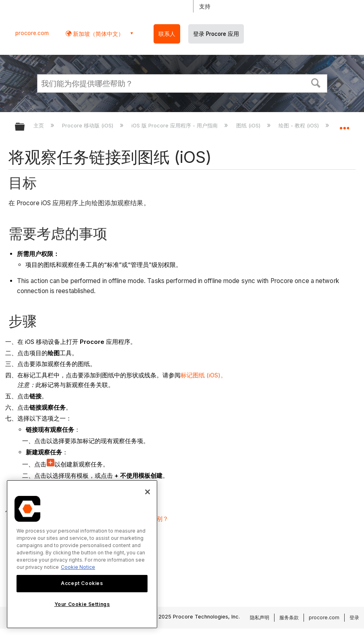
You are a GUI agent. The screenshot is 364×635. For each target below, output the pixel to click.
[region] (82, 554)
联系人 (167, 34)
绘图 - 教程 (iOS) (300, 125)
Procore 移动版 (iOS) (88, 125)
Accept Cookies (82, 583)
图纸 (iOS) (249, 125)
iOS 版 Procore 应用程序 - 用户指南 (175, 125)
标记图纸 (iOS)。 (204, 375)
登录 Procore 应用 (216, 34)
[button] (316, 82)
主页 (40, 125)
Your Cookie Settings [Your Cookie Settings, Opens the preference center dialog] (82, 604)
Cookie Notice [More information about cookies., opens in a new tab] (78, 567)
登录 (354, 617)
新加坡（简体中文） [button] (98, 34)
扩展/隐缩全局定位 (344, 124)
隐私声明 (260, 617)
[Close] (148, 492)
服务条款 (289, 617)
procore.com (32, 33)
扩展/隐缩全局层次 (25, 127)
